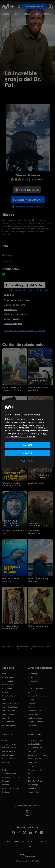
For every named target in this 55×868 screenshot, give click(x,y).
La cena (31, 677)
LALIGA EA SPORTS (10, 748)
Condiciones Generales (37, 755)
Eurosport (6, 781)
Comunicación (33, 788)
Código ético (33, 763)
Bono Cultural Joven (36, 748)
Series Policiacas (9, 711)
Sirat (29, 685)
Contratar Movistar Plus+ (37, 770)
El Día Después (8, 755)
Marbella (31, 707)
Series (6, 14)
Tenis (4, 766)
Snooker (6, 785)
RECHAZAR (27, 445)
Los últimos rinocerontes (35, 532)
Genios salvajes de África (38, 627)
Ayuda (27, 813)
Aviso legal (32, 842)
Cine (16, 14)
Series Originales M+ (10, 703)
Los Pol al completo (13, 324)
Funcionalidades (34, 744)
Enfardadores (10, 310)
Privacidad (44, 842)
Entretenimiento (9, 725)
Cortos (5, 692)
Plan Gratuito (43, 14)
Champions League (10, 744)
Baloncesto (7, 763)
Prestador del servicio (16, 842)
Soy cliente (27, 190)
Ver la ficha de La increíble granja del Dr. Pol (28, 290)
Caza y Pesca (33, 725)
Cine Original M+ (9, 677)
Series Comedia (9, 714)
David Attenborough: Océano (39, 580)
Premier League (9, 751)
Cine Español (8, 681)
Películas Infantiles (10, 696)
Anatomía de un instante (37, 696)
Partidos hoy (7, 792)
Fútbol (27, 14)
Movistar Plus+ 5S (34, 759)
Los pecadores (33, 681)
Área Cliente (33, 751)
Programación (33, 792)
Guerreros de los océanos (11, 580)
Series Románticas (10, 707)
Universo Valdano (9, 759)
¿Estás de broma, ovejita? (15, 314)
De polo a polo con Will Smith (14, 532)
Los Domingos (33, 674)
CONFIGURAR (27, 461)
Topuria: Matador (9, 774)
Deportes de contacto (11, 777)
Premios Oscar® (34, 711)
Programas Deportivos (36, 722)
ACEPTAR (28, 453)
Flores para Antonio (35, 688)
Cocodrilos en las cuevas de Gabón (11, 484)
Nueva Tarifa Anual (35, 781)
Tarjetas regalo (34, 785)
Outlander (32, 692)
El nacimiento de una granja (17, 300)
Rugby (5, 770)
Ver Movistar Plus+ (35, 740)
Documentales (8, 722)
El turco (31, 700)
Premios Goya (33, 714)
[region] (27, 434)
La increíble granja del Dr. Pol (24, 285)
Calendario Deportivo (11, 788)
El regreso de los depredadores (11, 627)
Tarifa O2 (31, 777)
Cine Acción (7, 688)
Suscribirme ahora (34, 7)
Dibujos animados (35, 718)
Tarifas (30, 774)
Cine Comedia (8, 685)
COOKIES (27, 846)
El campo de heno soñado (16, 305)
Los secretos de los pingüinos (38, 389)
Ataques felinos (36, 483)
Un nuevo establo (12, 319)
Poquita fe (32, 703)
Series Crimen (8, 718)
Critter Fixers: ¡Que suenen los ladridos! (13, 389)
